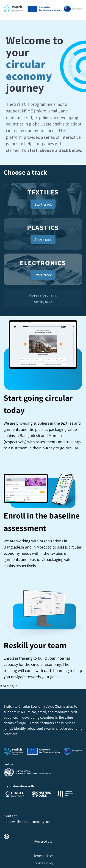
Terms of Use (43, 856)
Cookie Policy (43, 863)
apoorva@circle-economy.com (28, 822)
